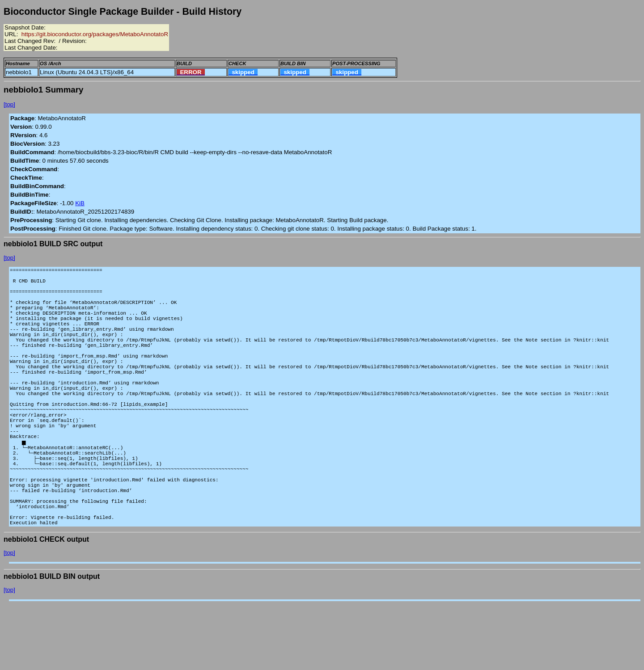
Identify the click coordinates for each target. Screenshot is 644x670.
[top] (9, 104)
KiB (80, 203)
